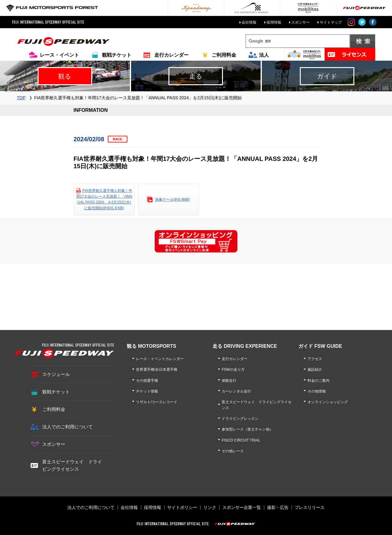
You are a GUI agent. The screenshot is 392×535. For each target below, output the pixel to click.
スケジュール (56, 374)
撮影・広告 (278, 507)
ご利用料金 (224, 55)
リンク (210, 507)
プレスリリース (310, 507)
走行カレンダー (171, 55)
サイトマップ (331, 22)
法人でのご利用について (68, 427)
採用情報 (274, 22)
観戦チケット (117, 55)
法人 (264, 55)
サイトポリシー (182, 507)
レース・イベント (59, 55)
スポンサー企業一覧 (242, 507)
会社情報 (249, 22)
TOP (21, 98)
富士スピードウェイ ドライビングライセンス (72, 465)
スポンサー (300, 22)
